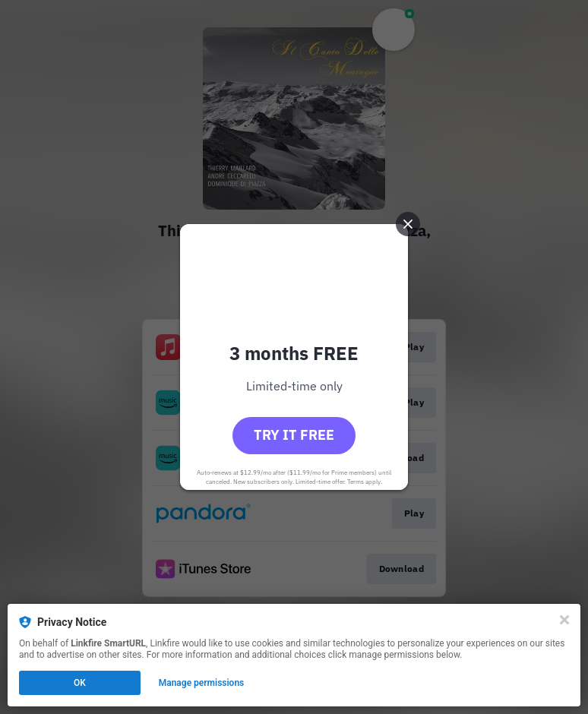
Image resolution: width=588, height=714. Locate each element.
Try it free (294, 435)
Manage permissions (202, 683)
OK (80, 683)
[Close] (564, 620)
